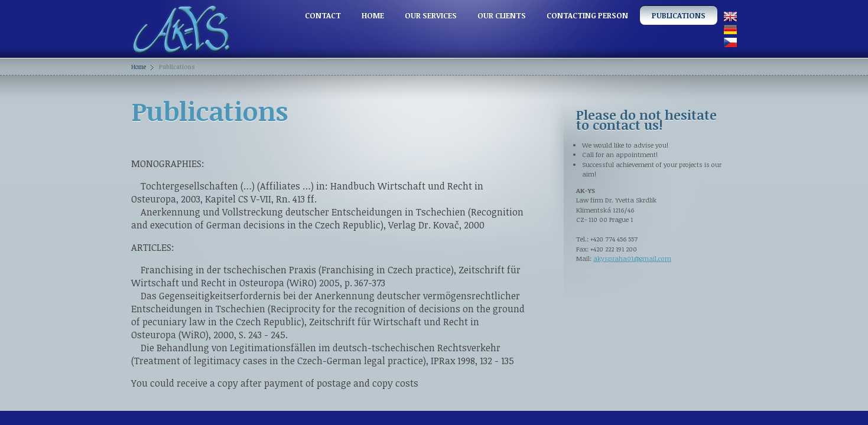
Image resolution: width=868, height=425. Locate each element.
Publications (679, 15)
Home (373, 15)
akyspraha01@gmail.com (632, 258)
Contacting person (587, 15)
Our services (431, 15)
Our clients (502, 15)
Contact (323, 15)
